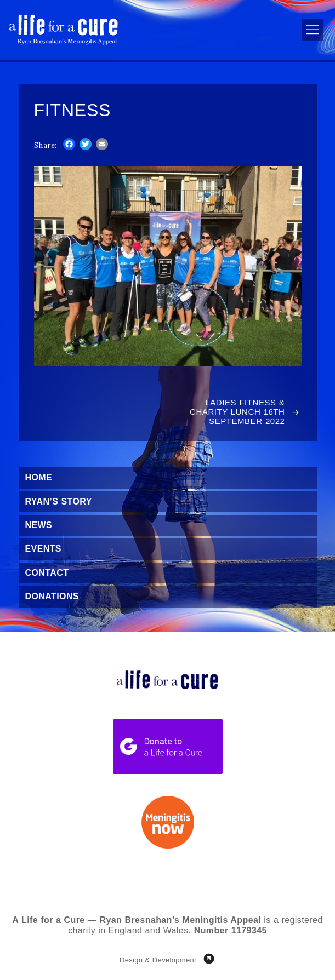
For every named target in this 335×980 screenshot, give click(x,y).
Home (39, 477)
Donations (52, 596)
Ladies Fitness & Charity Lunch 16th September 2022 (237, 412)
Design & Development (158, 960)
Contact (47, 573)
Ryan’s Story (59, 502)
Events (43, 549)
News (39, 525)
